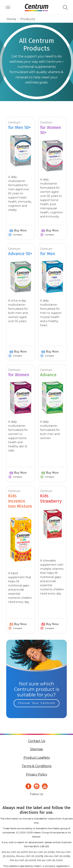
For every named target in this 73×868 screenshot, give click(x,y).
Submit (65, 8)
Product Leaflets (37, 758)
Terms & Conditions (36, 766)
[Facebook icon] (28, 786)
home (11, 19)
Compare (18, 235)
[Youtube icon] (45, 786)
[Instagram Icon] (37, 786)
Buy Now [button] (20, 230)
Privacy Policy (37, 774)
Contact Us (37, 741)
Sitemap (37, 749)
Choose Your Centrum (36, 703)
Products (28, 19)
